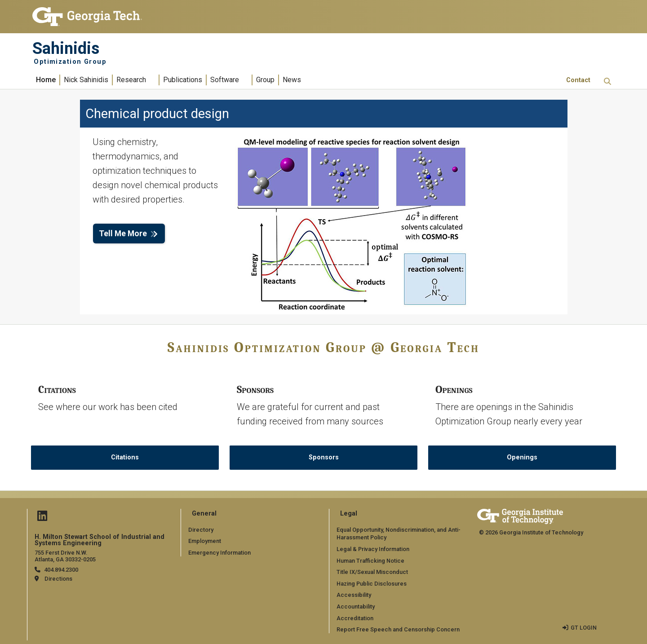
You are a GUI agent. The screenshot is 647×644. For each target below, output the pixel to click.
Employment (205, 541)
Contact (578, 80)
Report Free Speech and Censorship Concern (398, 629)
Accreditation (355, 618)
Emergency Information (219, 553)
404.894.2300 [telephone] (61, 570)
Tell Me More (123, 234)
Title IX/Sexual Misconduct (372, 572)
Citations (125, 457)
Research (131, 80)
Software (225, 80)
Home (46, 80)
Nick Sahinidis (86, 80)
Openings (522, 457)
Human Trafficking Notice (370, 561)
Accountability (356, 607)
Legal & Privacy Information (373, 549)
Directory (201, 530)
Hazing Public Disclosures (372, 584)
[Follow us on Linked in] (42, 518)
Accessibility (354, 595)
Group (265, 80)
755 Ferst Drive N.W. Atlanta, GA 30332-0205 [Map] (65, 556)
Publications (183, 80)
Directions (58, 579)
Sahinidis (66, 49)
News (292, 80)
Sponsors (324, 457)
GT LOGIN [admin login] (584, 628)
